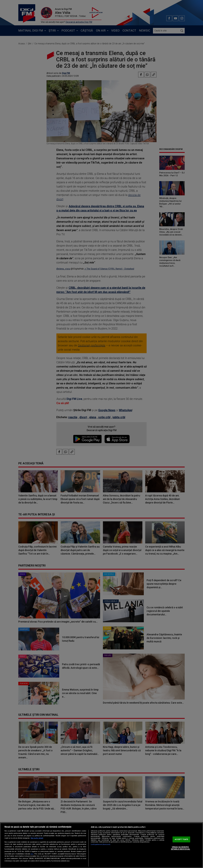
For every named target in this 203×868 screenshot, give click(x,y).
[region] (101, 845)
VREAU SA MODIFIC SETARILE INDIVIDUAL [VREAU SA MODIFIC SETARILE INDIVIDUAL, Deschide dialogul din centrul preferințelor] (180, 848)
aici (32, 854)
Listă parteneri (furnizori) (101, 844)
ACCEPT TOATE (181, 839)
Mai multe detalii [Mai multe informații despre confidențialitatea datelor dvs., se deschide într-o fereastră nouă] (37, 838)
